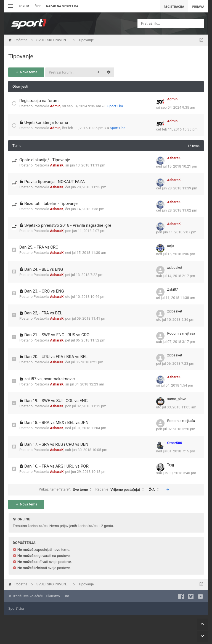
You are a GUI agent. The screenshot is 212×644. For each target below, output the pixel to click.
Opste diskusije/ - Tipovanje (45, 160)
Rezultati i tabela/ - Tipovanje (51, 204)
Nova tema (26, 72)
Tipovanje (21, 56)
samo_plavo (177, 399)
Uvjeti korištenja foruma (46, 122)
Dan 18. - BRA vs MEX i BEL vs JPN (56, 423)
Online (24, 519)
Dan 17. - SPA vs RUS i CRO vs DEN (56, 444)
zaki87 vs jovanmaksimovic (49, 379)
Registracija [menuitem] (174, 6)
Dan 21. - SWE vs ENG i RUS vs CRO (57, 335)
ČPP (38, 6)
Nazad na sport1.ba (62, 6)
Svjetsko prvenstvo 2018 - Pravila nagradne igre (68, 225)
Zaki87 (173, 289)
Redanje (121, 490)
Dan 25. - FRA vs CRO (39, 247)
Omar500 (175, 443)
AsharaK (57, 165)
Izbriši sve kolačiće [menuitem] (26, 596)
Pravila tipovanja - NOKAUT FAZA (55, 182)
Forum (24, 6)
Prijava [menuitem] (198, 6)
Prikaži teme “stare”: (67, 490)
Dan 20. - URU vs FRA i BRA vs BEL (56, 357)
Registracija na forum (39, 101)
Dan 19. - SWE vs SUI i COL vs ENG (56, 401)
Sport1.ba (115, 106)
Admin (55, 106)
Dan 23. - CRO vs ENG (44, 291)
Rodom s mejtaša (181, 333)
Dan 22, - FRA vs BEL (43, 313)
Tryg (171, 465)
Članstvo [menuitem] (53, 596)
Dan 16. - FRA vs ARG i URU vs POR (56, 466)
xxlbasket (175, 268)
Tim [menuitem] (66, 596)
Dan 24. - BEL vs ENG (44, 269)
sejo (171, 246)
